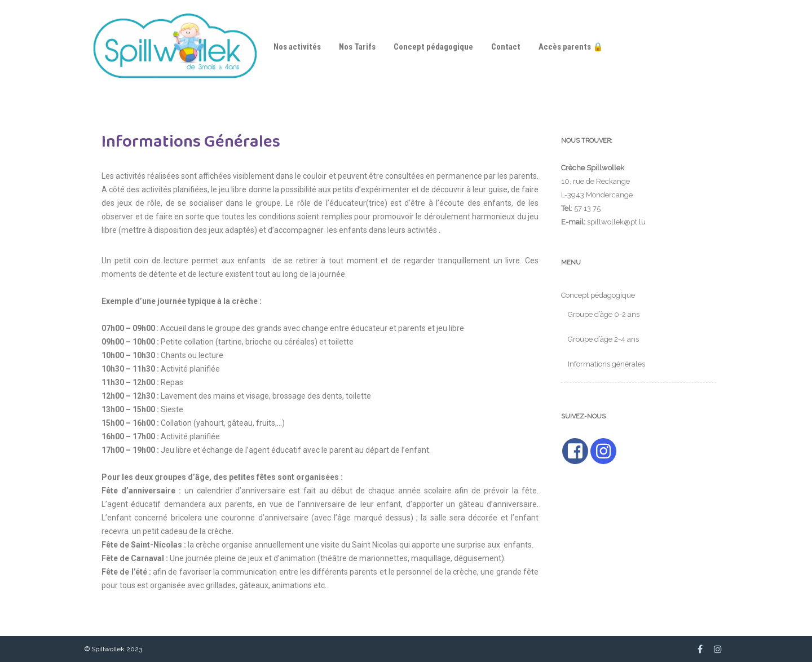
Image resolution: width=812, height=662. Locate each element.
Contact (506, 47)
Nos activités (297, 47)
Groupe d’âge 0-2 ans (604, 314)
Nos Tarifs (357, 47)
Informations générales (606, 364)
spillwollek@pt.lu (616, 222)
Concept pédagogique (433, 47)
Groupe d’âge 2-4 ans (603, 339)
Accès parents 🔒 (571, 47)
